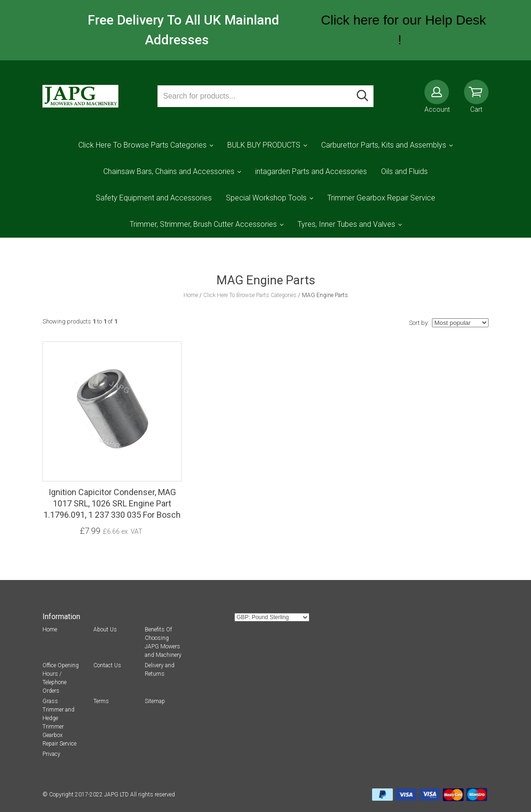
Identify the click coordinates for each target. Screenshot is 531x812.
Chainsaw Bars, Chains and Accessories (169, 171)
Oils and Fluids (404, 171)
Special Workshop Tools (266, 198)
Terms (101, 701)
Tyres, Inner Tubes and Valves (346, 224)
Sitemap (155, 701)
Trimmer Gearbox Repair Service (381, 198)
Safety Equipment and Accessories (154, 198)
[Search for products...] (255, 96)
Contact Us (107, 665)
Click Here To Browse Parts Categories (142, 145)
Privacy (51, 754)
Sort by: (419, 323)
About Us (105, 630)
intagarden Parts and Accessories (311, 171)
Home (50, 630)
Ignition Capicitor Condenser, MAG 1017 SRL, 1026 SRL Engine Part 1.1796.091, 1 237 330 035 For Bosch (112, 503)
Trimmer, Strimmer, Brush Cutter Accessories (203, 224)
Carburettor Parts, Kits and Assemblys (384, 145)
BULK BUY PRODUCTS (264, 145)
